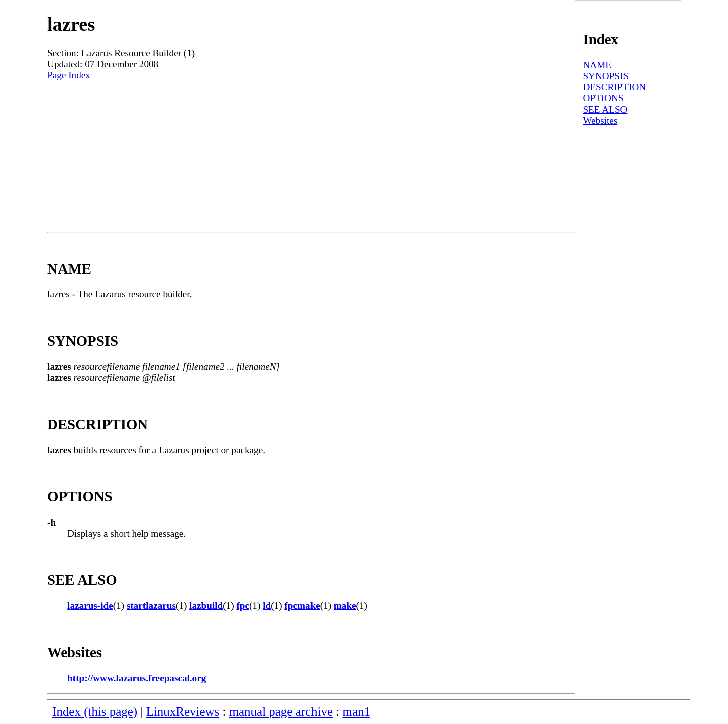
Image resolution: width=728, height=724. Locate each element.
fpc (243, 606)
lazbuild (206, 606)
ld (267, 606)
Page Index (69, 75)
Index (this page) (95, 712)
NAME (597, 65)
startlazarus (151, 606)
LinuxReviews (183, 712)
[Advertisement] (311, 156)
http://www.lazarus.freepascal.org (137, 678)
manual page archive (281, 712)
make (345, 606)
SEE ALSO (605, 109)
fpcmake (302, 606)
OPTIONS (603, 98)
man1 (356, 712)
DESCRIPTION (614, 87)
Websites (600, 120)
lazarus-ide (90, 606)
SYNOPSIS (606, 76)
